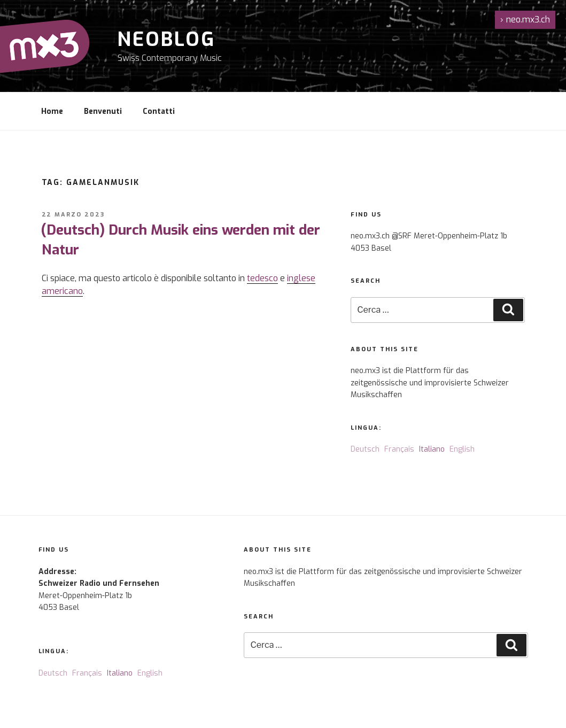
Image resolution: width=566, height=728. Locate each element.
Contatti (159, 111)
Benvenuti (103, 111)
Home (52, 111)
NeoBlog (166, 40)
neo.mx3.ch (525, 20)
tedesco (262, 278)
